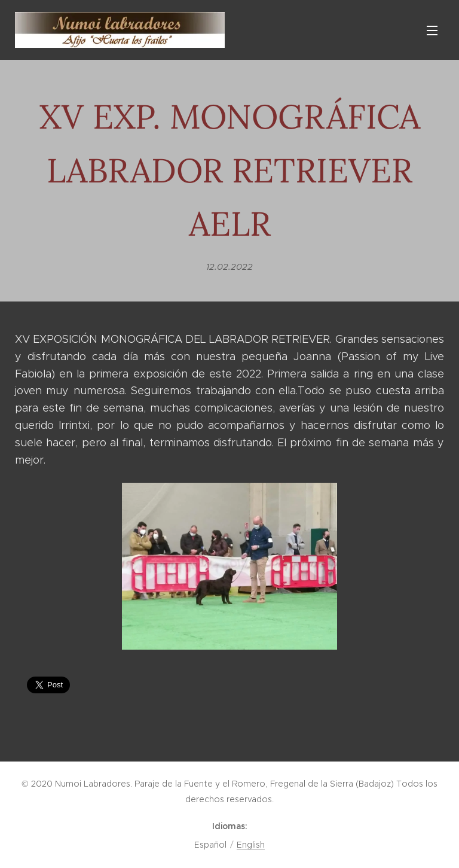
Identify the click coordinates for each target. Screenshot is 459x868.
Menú (432, 31)
